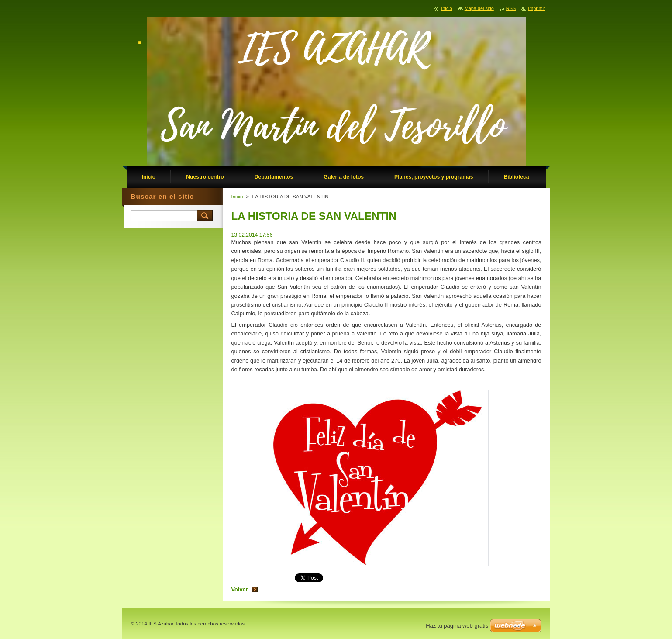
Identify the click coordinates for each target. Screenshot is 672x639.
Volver (240, 589)
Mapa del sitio (479, 8)
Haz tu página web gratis (457, 626)
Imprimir (536, 8)
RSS (511, 8)
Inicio (237, 197)
